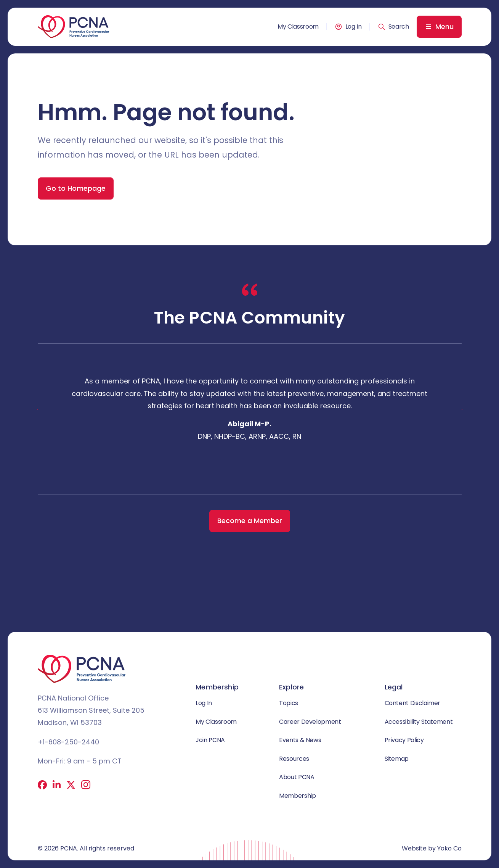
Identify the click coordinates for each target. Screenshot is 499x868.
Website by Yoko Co (432, 848)
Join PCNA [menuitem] (210, 741)
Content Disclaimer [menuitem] (413, 703)
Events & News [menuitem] (300, 741)
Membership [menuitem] (297, 798)
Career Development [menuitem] (310, 722)
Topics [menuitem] (289, 703)
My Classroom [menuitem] (298, 27)
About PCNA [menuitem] (297, 779)
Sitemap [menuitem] (397, 760)
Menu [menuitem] (444, 27)
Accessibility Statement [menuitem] (419, 722)
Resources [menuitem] (294, 760)
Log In (354, 27)
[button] (393, 27)
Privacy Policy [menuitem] (404, 741)
